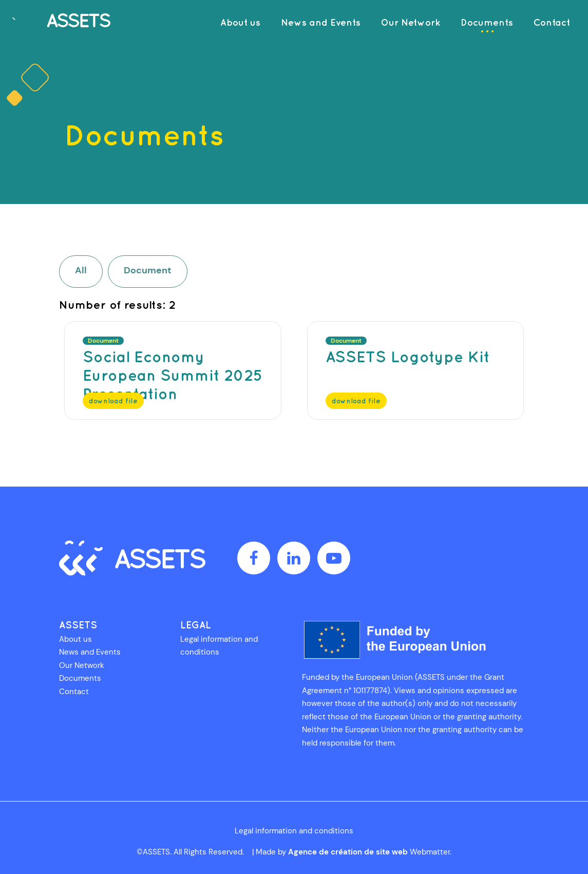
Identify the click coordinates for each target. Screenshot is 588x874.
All (81, 270)
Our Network (82, 665)
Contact (74, 692)
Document (148, 270)
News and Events (90, 652)
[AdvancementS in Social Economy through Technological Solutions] (59, 22)
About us (75, 639)
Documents (80, 678)
